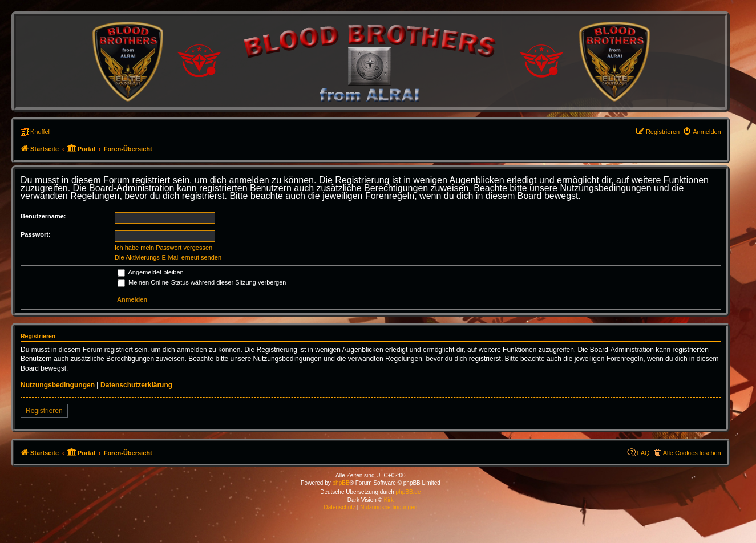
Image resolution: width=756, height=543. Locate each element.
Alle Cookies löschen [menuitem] (692, 453)
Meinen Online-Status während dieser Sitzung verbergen (202, 282)
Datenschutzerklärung (136, 385)
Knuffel (40, 132)
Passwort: (36, 234)
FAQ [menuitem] (644, 453)
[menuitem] (702, 132)
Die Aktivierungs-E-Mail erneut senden (168, 257)
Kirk (389, 500)
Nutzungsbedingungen (58, 385)
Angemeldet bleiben (151, 272)
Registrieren (44, 411)
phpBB (341, 483)
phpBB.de (409, 492)
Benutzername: (43, 216)
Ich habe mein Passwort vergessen (163, 248)
